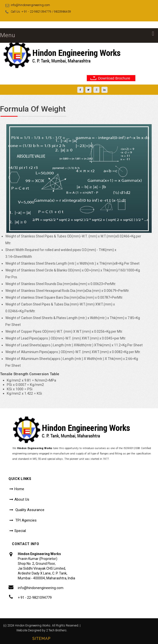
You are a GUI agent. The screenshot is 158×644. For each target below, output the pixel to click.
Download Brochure (114, 78)
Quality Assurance (29, 510)
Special (20, 531)
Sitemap (41, 639)
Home (19, 489)
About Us (22, 499)
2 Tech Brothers (56, 630)
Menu (8, 35)
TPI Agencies (25, 520)
